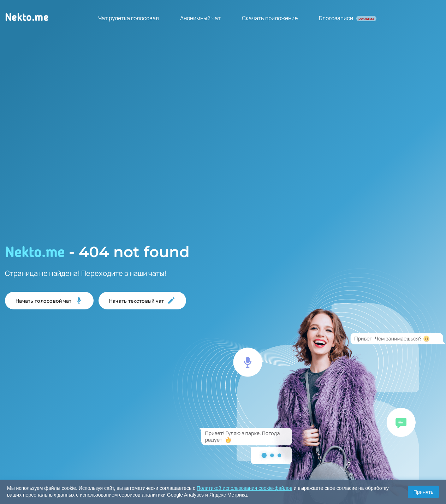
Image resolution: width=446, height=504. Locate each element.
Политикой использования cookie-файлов (245, 488)
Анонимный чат (200, 18)
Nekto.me (27, 18)
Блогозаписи (348, 18)
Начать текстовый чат (142, 301)
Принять (423, 492)
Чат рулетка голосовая (129, 18)
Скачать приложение (270, 18)
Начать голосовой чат (49, 301)
